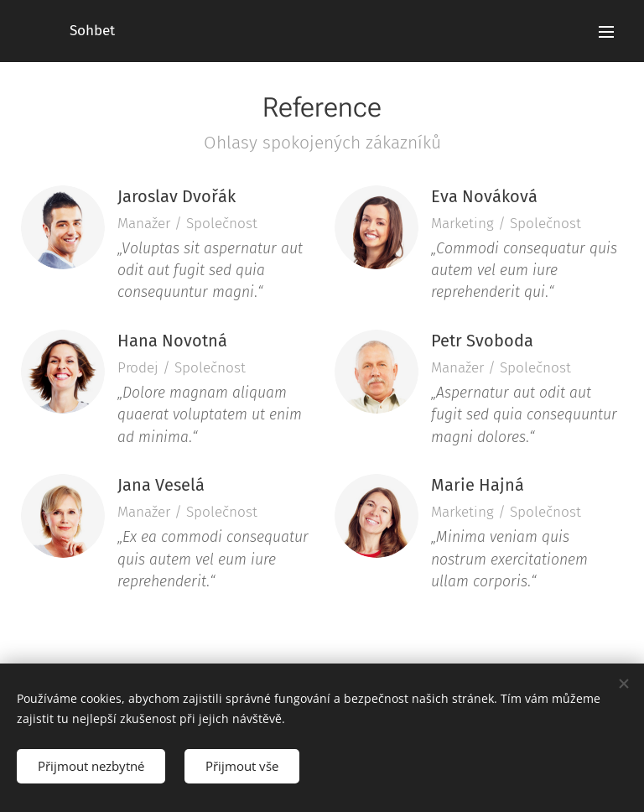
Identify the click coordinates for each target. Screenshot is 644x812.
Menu (606, 32)
